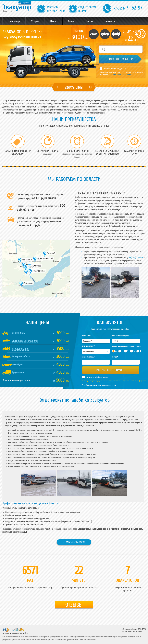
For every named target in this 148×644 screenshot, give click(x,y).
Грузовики (18, 372)
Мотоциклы (19, 333)
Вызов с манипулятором (16, 380)
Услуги (35, 21)
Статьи (90, 21)
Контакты (110, 21)
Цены (53, 21)
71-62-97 (128, 8)
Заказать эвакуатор (75, 542)
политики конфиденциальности (121, 74)
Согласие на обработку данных (114, 69)
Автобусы (18, 364)
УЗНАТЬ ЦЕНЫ (74, 88)
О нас (71, 21)
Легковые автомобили (25, 341)
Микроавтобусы (21, 356)
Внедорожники (21, 349)
